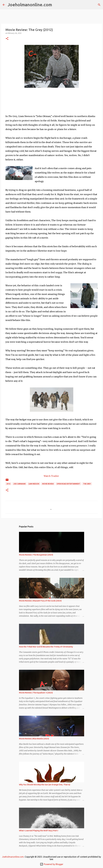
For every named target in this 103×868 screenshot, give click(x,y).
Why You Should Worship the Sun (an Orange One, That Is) (45, 785)
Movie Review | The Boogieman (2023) (36, 555)
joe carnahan (19, 484)
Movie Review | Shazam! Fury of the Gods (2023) (40, 601)
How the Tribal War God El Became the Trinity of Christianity (46, 647)
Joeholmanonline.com (30, 5)
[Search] (56, 5)
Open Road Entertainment (68, 484)
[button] (7, 39)
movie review (48, 484)
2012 (8, 484)
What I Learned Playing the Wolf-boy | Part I (39, 831)
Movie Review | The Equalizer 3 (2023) (36, 693)
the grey (87, 484)
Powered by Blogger (52, 864)
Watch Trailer (52, 476)
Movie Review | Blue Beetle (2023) (34, 739)
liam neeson (34, 484)
